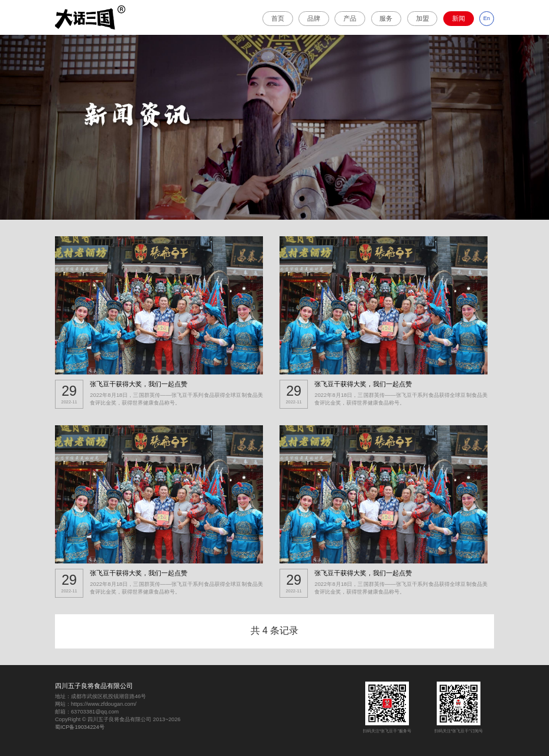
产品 (350, 18)
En (487, 18)
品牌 (314, 18)
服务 (386, 18)
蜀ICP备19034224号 (80, 727)
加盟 (423, 18)
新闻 (459, 18)
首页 (278, 18)
